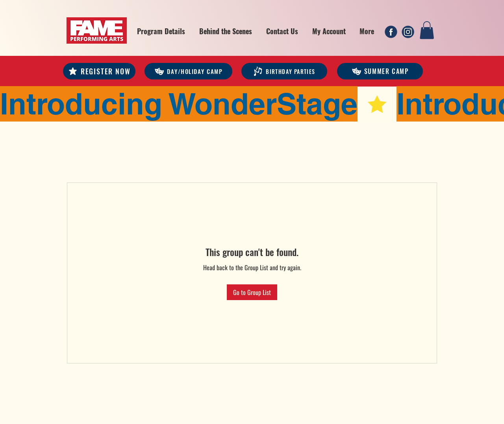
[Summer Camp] (380, 71)
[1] (391, 32)
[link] (427, 30)
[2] (408, 32)
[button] (161, 31)
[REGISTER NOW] (99, 71)
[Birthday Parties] (284, 71)
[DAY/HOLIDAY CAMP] (188, 71)
